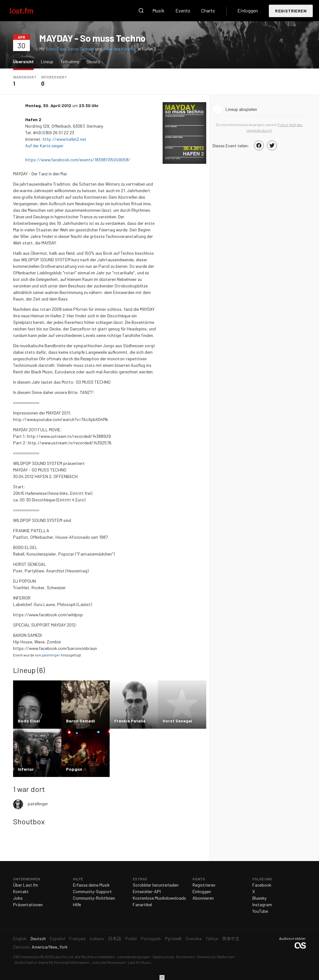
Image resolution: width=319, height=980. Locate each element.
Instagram (262, 904)
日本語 (115, 938)
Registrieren (291, 11)
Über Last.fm (26, 885)
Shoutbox (29, 821)
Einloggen (248, 10)
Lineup (47, 62)
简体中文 (231, 938)
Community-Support (92, 891)
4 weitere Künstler (120, 49)
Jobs (18, 898)
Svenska (193, 938)
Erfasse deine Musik (91, 885)
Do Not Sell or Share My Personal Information (52, 962)
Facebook (262, 885)
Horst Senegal (177, 721)
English (20, 938)
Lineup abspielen (241, 109)
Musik (158, 10)
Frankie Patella (130, 721)
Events (183, 10)
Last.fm (29, 11)
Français (77, 938)
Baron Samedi (81, 49)
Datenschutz (163, 957)
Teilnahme (70, 62)
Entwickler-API (147, 891)
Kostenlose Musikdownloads (159, 898)
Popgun (74, 769)
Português (151, 938)
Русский (173, 938)
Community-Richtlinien (94, 898)
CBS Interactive (26, 957)
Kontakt (21, 891)
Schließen (162, 978)
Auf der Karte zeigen (45, 146)
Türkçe (212, 938)
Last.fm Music (140, 962)
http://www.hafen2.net (64, 139)
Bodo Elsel (56, 49)
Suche (141, 11)
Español (57, 938)
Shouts (93, 62)
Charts (208, 10)
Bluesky (259, 898)
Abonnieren (203, 898)
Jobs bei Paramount (109, 962)
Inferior (26, 769)
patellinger (51, 655)
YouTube (260, 911)
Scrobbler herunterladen (156, 885)
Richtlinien (186, 957)
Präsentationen (28, 904)
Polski (131, 938)
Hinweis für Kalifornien (216, 957)
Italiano (97, 938)
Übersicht (25, 61)
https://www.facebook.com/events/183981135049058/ (78, 160)
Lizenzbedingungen (134, 957)
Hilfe (77, 904)
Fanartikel (142, 904)
